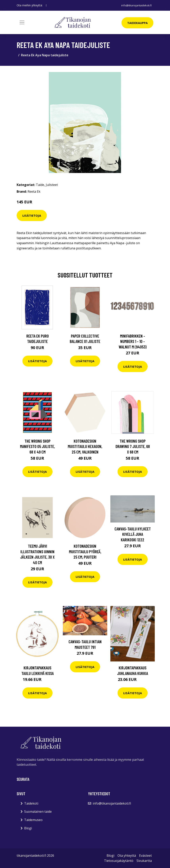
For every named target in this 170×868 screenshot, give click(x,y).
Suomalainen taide (38, 812)
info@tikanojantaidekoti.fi (135, 5)
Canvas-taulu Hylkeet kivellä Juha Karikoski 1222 (133, 534)
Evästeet (145, 856)
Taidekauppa (137, 23)
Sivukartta (144, 861)
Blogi (28, 828)
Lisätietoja (32, 215)
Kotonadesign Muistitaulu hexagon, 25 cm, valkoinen (85, 446)
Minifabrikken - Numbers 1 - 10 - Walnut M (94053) (133, 341)
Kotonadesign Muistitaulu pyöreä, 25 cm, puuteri (85, 551)
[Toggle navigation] (22, 22)
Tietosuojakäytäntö (119, 861)
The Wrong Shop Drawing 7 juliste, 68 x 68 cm (133, 446)
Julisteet (52, 185)
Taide (40, 185)
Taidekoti (31, 803)
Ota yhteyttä (127, 856)
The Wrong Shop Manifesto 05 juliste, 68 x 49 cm (37, 446)
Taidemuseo (33, 820)
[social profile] (46, 5)
